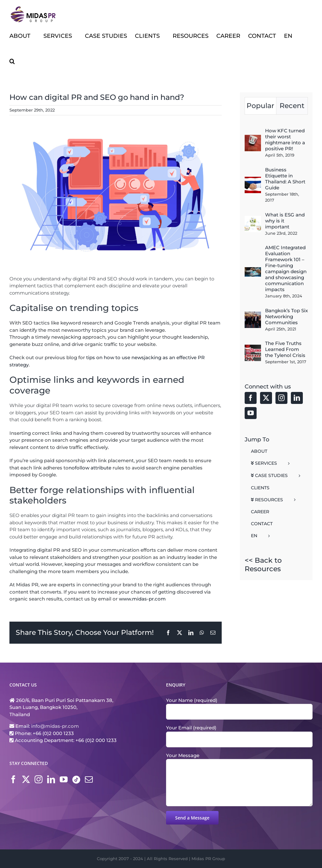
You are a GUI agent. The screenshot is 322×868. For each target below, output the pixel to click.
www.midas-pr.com (142, 599)
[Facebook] (251, 398)
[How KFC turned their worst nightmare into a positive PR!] (253, 138)
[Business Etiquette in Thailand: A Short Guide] (253, 180)
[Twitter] (266, 398)
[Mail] (89, 779)
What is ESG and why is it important (285, 221)
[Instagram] (281, 398)
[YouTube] (251, 413)
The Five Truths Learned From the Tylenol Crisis (285, 349)
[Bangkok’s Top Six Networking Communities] (253, 315)
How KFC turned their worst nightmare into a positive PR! (285, 140)
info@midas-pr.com (55, 726)
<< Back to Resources (263, 564)
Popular (260, 106)
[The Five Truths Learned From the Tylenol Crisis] (253, 348)
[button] (12, 61)
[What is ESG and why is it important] (253, 219)
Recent (292, 106)
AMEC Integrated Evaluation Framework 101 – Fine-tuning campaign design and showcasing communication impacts (286, 268)
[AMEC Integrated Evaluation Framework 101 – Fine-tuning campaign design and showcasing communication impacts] (253, 270)
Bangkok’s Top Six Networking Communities (286, 316)
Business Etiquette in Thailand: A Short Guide (285, 179)
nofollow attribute (90, 468)
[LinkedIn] (297, 398)
